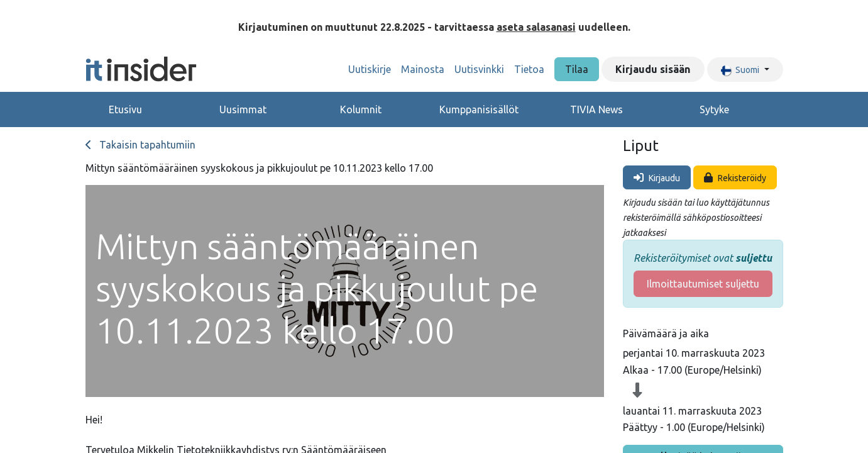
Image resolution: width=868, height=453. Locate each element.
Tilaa (577, 69)
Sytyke (714, 109)
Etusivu (125, 109)
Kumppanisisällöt (479, 109)
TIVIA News (596, 109)
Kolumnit (361, 109)
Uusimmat (243, 109)
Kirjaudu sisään (653, 69)
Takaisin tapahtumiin (140, 145)
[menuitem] (370, 69)
